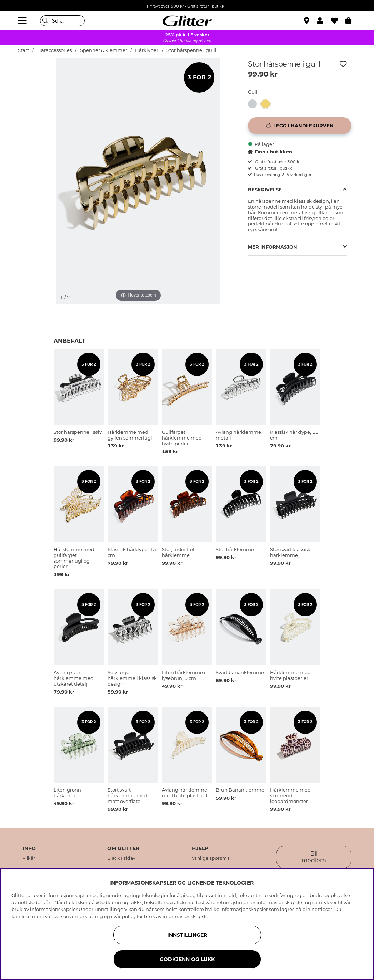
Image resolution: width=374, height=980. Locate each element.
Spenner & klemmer (104, 50)
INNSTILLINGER (187, 935)
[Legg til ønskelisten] (343, 64)
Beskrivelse (265, 190)
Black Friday (121, 858)
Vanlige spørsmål (211, 858)
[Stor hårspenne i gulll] (268, 104)
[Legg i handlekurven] (300, 126)
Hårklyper (147, 50)
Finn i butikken (270, 152)
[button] (324, 21)
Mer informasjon (273, 247)
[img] (36, 84)
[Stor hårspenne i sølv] (255, 104)
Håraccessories (54, 50)
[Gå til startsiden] (187, 21)
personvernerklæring (78, 916)
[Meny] (23, 21)
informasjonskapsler (186, 916)
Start (23, 50)
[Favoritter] (338, 21)
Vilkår (29, 858)
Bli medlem (314, 857)
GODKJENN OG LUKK (187, 959)
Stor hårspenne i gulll (191, 50)
